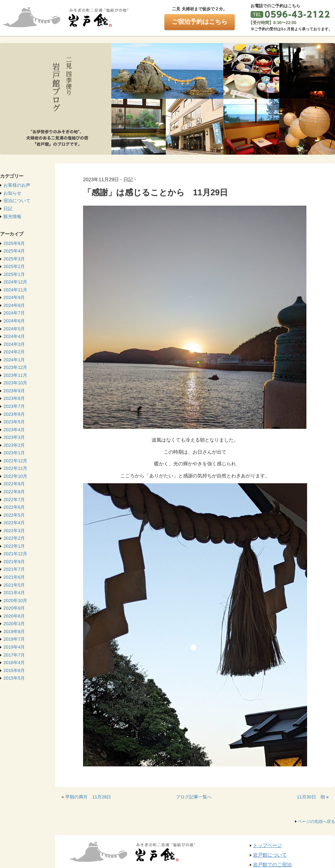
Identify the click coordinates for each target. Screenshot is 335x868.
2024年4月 (14, 336)
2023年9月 (14, 391)
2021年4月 (14, 593)
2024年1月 (14, 360)
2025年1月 (14, 274)
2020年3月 (14, 624)
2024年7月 (14, 313)
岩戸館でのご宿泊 (272, 865)
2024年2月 (14, 352)
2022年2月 (14, 538)
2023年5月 (14, 422)
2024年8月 (14, 305)
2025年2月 (14, 266)
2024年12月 (15, 282)
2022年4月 (14, 523)
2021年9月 (14, 562)
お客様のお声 (17, 185)
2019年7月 (14, 639)
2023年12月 (15, 367)
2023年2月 (14, 445)
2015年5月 (14, 678)
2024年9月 (14, 297)
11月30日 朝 (311, 797)
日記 (8, 209)
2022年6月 (14, 507)
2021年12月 (15, 554)
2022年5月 (14, 515)
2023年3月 (14, 437)
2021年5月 (14, 585)
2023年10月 (15, 383)
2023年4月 (14, 430)
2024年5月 (14, 329)
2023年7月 (14, 406)
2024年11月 (15, 290)
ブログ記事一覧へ (194, 797)
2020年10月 (15, 601)
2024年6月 (14, 321)
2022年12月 (15, 461)
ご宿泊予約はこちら (200, 22)
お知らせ (12, 193)
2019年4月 (14, 647)
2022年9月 (14, 484)
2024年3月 (14, 344)
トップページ (267, 845)
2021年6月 (14, 577)
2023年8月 (14, 398)
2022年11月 (15, 468)
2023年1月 (14, 453)
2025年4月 (14, 251)
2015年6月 (14, 670)
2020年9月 (14, 608)
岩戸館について (270, 855)
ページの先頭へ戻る (316, 821)
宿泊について (17, 201)
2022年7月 (14, 500)
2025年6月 (14, 243)
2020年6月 (14, 616)
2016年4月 (14, 663)
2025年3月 (14, 259)
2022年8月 (14, 492)
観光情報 (12, 216)
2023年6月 (14, 414)
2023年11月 (15, 375)
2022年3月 (14, 531)
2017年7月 (14, 655)
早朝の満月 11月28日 (88, 797)
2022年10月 (15, 476)
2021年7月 (14, 569)
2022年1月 (14, 546)
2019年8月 (14, 632)
